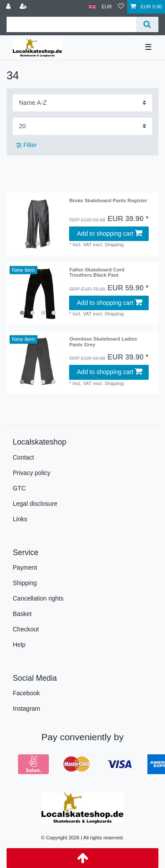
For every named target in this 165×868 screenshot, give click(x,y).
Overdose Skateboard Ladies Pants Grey (103, 341)
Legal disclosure (35, 504)
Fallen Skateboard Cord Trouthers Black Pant (97, 272)
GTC (19, 488)
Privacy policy (32, 473)
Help (19, 645)
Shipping (25, 583)
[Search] (147, 24)
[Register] (24, 7)
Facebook (26, 693)
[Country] (92, 7)
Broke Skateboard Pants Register (108, 200)
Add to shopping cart (110, 234)
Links (20, 519)
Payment (25, 568)
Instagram (26, 708)
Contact (23, 457)
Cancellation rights (38, 598)
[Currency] (107, 7)
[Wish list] (121, 7)
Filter (27, 145)
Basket (22, 614)
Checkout (26, 629)
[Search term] (71, 24)
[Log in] (9, 7)
